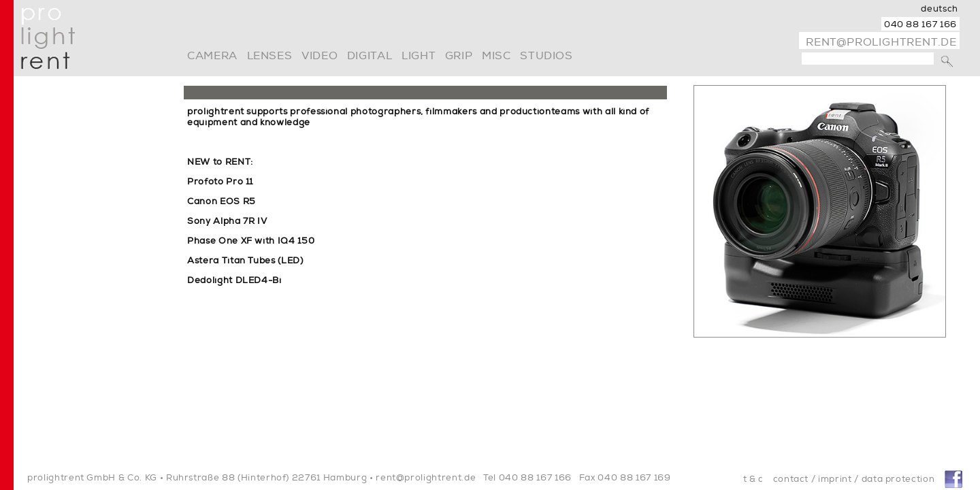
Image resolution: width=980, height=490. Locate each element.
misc (496, 56)
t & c (753, 479)
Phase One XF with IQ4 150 (251, 241)
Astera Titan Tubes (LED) (245, 261)
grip (459, 56)
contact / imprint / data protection (854, 479)
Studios (546, 56)
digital (370, 56)
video (320, 56)
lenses (270, 56)
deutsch (940, 9)
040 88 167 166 (920, 24)
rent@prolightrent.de (881, 42)
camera (212, 56)
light (419, 56)
